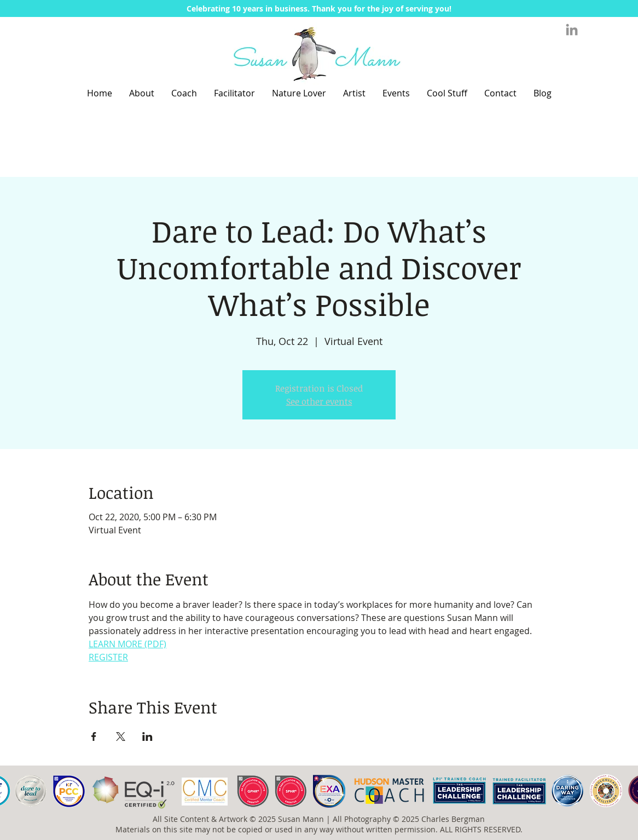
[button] (319, 8)
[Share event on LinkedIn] (147, 737)
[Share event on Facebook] (94, 737)
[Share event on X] (121, 737)
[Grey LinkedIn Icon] (572, 30)
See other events (319, 401)
